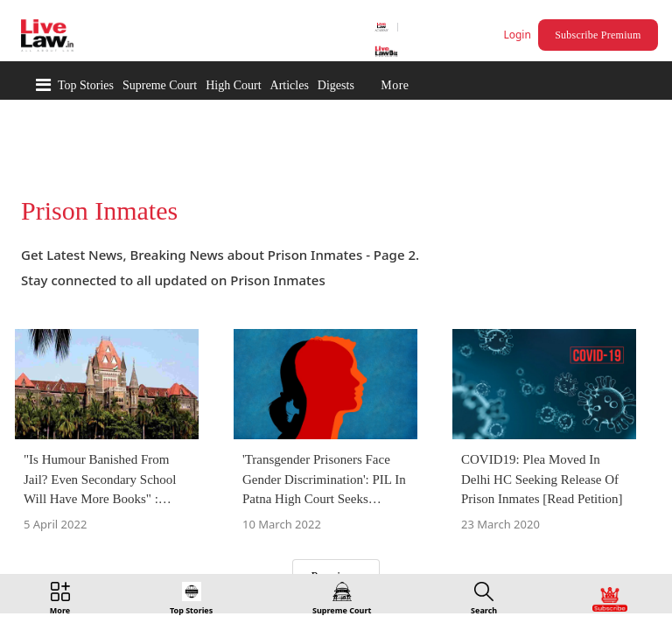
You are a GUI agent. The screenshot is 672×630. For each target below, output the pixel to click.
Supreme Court (160, 85)
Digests (336, 85)
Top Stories (86, 85)
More (395, 85)
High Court (233, 85)
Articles (290, 85)
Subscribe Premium (600, 35)
